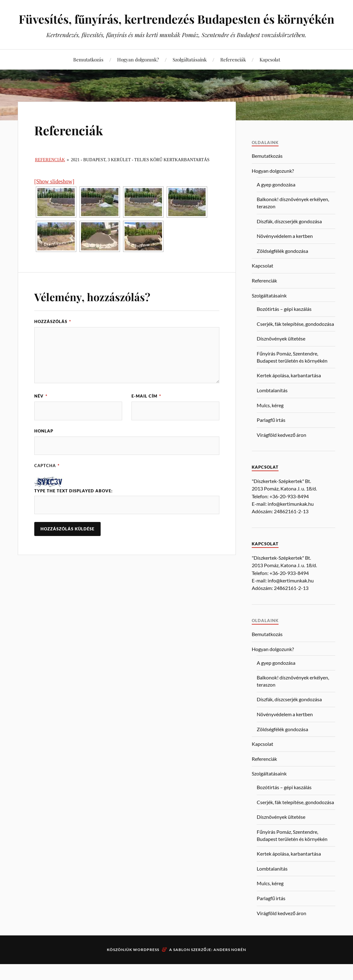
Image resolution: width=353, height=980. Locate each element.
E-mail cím (146, 412)
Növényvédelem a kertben (285, 252)
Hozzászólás (53, 337)
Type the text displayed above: (74, 507)
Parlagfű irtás (271, 436)
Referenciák (233, 75)
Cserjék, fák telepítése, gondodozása (295, 340)
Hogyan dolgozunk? (138, 75)
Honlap (44, 447)
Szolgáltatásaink (190, 75)
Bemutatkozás (88, 75)
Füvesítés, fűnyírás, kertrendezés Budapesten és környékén (176, 27)
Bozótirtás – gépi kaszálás (284, 325)
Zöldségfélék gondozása (282, 267)
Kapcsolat (270, 75)
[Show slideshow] (54, 197)
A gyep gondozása (276, 200)
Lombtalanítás (272, 406)
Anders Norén (230, 966)
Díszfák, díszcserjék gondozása (289, 237)
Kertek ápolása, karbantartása (289, 391)
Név (41, 412)
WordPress (146, 966)
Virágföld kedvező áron (281, 451)
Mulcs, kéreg (270, 421)
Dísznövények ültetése (281, 354)
